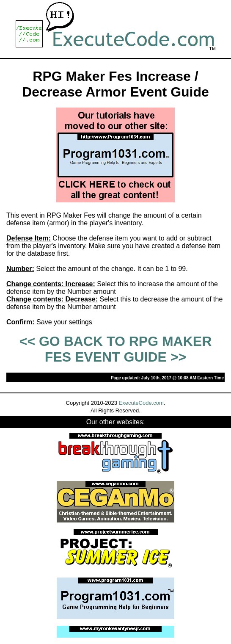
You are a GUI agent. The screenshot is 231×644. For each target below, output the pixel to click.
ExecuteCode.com (141, 403)
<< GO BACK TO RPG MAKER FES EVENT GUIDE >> (116, 349)
